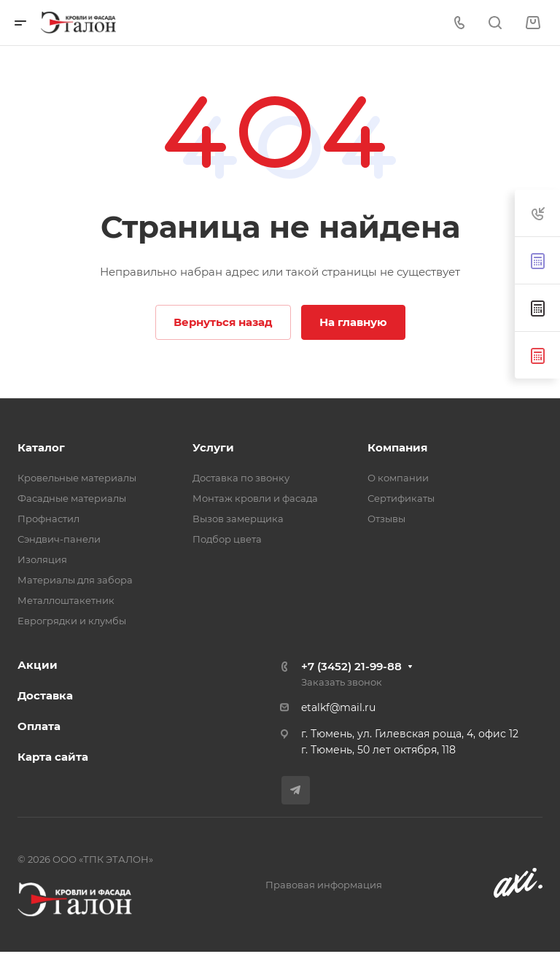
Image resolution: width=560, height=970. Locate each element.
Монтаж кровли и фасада (255, 498)
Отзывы (386, 519)
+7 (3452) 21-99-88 (351, 666)
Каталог (41, 447)
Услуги (213, 447)
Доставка (45, 695)
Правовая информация (324, 885)
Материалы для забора (75, 580)
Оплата (39, 726)
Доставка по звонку (241, 478)
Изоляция (42, 559)
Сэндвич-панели (59, 539)
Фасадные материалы (72, 498)
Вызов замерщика (238, 519)
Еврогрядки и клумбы (72, 621)
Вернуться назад (223, 322)
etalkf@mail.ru (338, 707)
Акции (38, 665)
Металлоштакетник (66, 600)
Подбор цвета (227, 539)
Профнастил (48, 519)
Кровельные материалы (77, 478)
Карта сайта (53, 757)
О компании (398, 478)
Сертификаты (401, 498)
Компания (397, 447)
